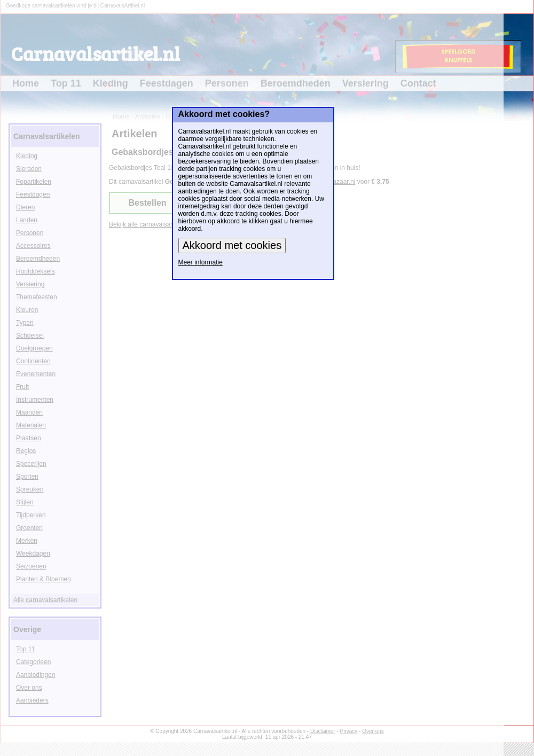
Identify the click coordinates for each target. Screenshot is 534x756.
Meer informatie (201, 262)
